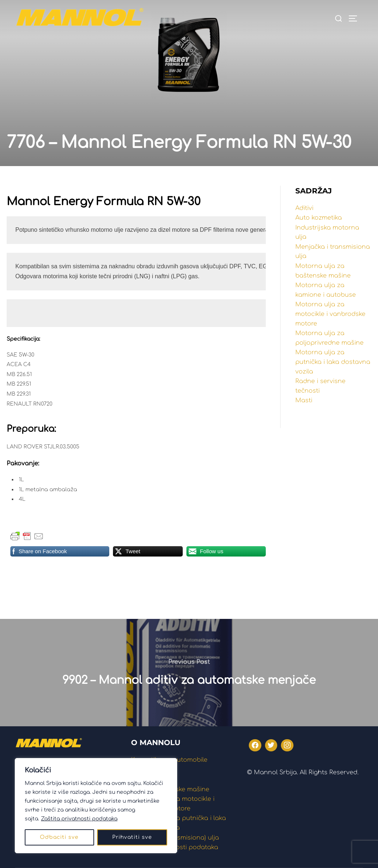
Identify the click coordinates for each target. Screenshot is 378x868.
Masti (304, 400)
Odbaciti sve (59, 837)
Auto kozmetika (319, 218)
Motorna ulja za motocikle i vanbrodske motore (330, 314)
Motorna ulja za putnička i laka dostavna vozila (333, 362)
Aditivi (304, 208)
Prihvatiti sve (132, 837)
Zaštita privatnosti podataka (79, 819)
